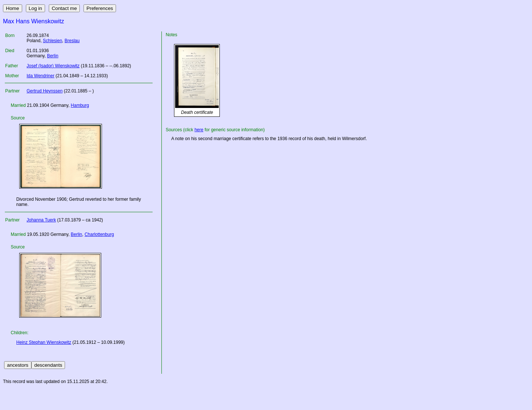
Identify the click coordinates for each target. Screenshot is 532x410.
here (199, 130)
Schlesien (52, 41)
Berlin (53, 56)
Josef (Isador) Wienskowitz (53, 66)
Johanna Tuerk (41, 220)
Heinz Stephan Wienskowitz (44, 342)
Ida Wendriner (40, 76)
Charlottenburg (99, 234)
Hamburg (80, 105)
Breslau (72, 41)
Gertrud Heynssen (45, 91)
